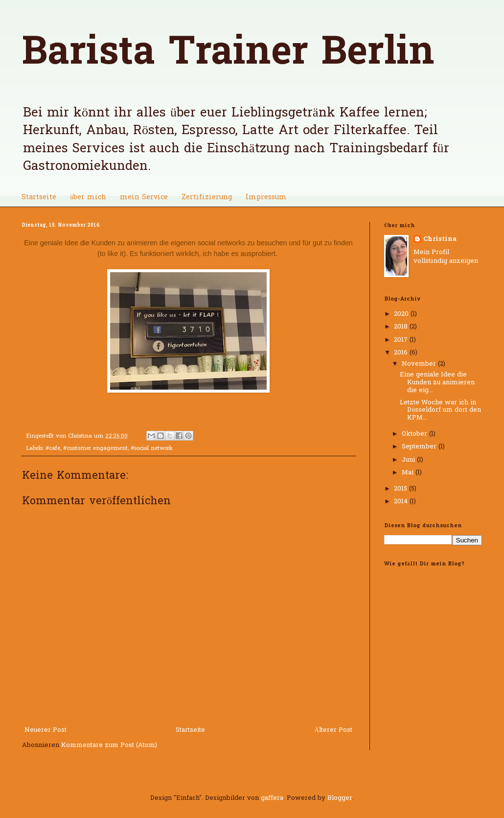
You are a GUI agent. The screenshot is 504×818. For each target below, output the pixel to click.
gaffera (272, 798)
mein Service (144, 198)
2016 (402, 353)
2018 (402, 327)
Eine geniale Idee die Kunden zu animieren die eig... (437, 382)
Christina (440, 239)
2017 (402, 340)
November (420, 364)
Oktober (415, 434)
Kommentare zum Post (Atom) (109, 745)
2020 (402, 314)
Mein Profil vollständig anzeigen (446, 257)
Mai (409, 473)
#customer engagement (95, 449)
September (420, 447)
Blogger (340, 798)
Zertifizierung (207, 198)
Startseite (39, 198)
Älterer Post (333, 730)
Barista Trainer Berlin (228, 54)
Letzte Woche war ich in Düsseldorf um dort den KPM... (440, 410)
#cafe (53, 449)
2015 (401, 489)
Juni (409, 460)
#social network (152, 449)
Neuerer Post (46, 730)
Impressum (266, 198)
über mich (88, 198)
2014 (402, 502)
